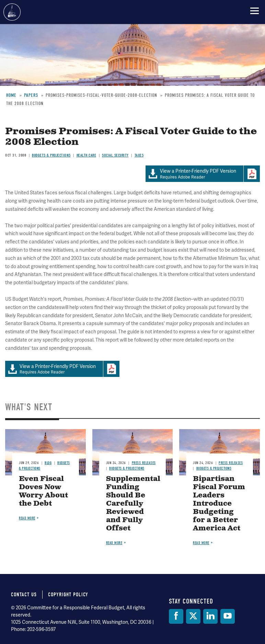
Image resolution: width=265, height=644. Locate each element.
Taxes (139, 155)
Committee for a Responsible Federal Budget (12, 12)
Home (11, 95)
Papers (31, 95)
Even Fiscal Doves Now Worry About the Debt (43, 491)
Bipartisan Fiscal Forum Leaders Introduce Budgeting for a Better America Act (219, 504)
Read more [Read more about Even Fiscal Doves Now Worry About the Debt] (27, 518)
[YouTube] (228, 616)
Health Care (87, 155)
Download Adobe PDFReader (252, 174)
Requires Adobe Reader (194, 174)
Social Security (115, 155)
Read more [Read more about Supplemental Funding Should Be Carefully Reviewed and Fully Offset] (114, 543)
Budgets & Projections (51, 155)
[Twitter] (193, 616)
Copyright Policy (68, 595)
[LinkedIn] (210, 616)
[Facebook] (176, 616)
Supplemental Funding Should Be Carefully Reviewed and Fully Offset (133, 504)
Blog (48, 463)
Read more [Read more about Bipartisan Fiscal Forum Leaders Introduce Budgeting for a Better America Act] (201, 543)
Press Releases (144, 463)
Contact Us (24, 595)
